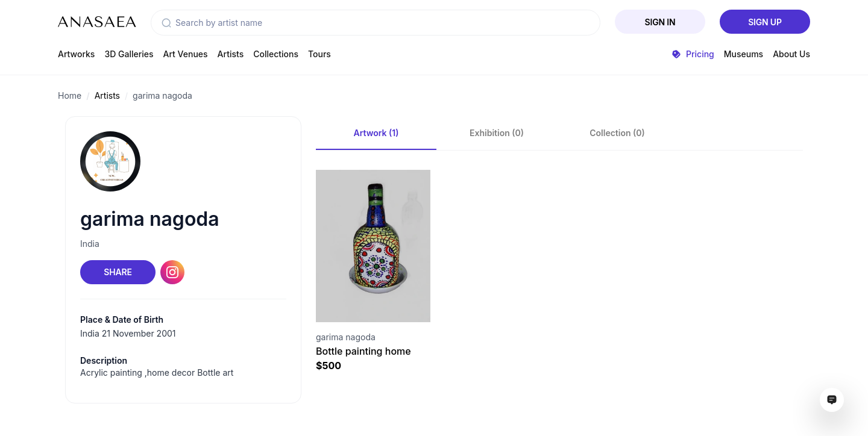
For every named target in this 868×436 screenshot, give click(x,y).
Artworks (76, 54)
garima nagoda (162, 95)
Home (70, 95)
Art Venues (186, 54)
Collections (276, 54)
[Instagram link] (172, 272)
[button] (166, 23)
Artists (231, 54)
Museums (744, 54)
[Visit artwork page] (373, 246)
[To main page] (97, 22)
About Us (791, 54)
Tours (319, 54)
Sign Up (765, 22)
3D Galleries (129, 54)
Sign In (660, 22)
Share (118, 272)
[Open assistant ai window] (832, 400)
